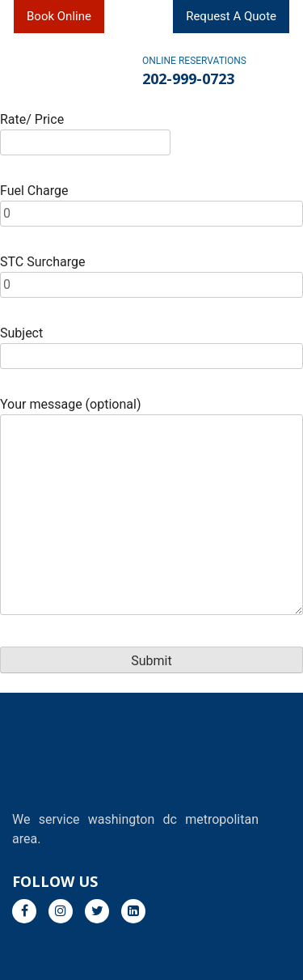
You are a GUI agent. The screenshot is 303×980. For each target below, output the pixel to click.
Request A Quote (231, 16)
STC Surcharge (151, 273)
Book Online (59, 16)
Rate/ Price (85, 131)
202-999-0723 (188, 78)
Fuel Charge (151, 202)
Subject (151, 344)
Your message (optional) (151, 507)
